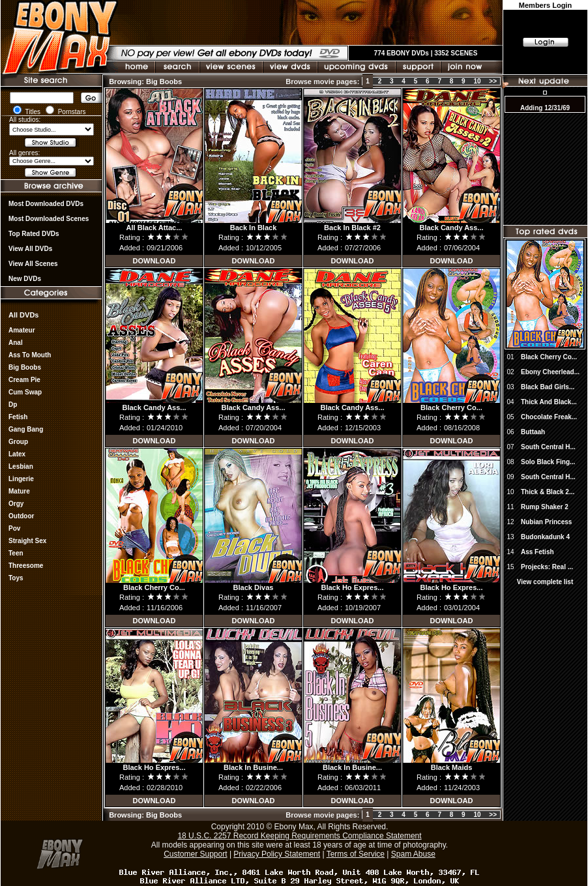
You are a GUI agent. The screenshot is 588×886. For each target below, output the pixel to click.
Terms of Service (356, 854)
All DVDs (23, 315)
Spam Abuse (413, 854)
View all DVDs (30, 249)
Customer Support (195, 854)
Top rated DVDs (34, 234)
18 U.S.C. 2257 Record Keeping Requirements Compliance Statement (299, 836)
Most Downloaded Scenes (49, 219)
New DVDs (25, 279)
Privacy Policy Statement (277, 854)
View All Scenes (33, 264)
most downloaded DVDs (46, 204)
